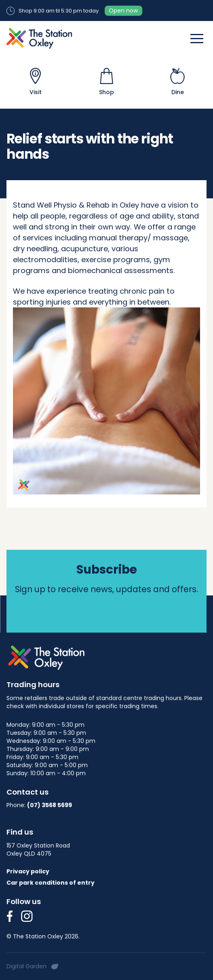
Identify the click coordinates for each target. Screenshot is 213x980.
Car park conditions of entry (51, 883)
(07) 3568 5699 (50, 805)
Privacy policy (28, 871)
